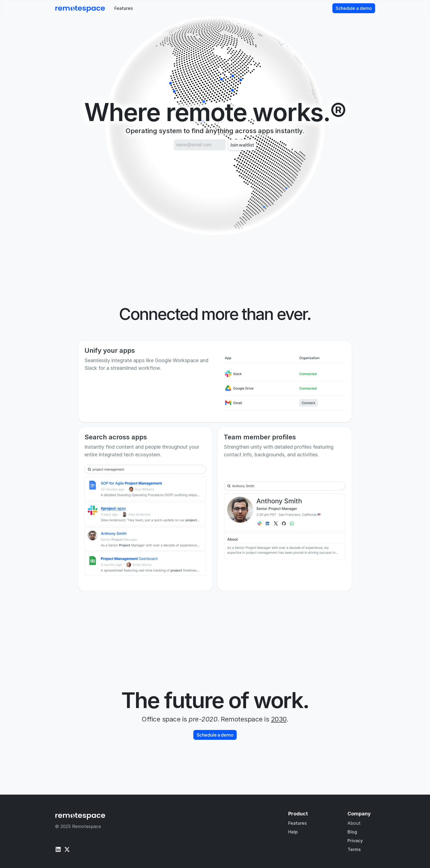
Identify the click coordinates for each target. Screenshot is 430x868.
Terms (354, 849)
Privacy (355, 841)
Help (293, 832)
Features (297, 823)
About (354, 823)
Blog (352, 832)
